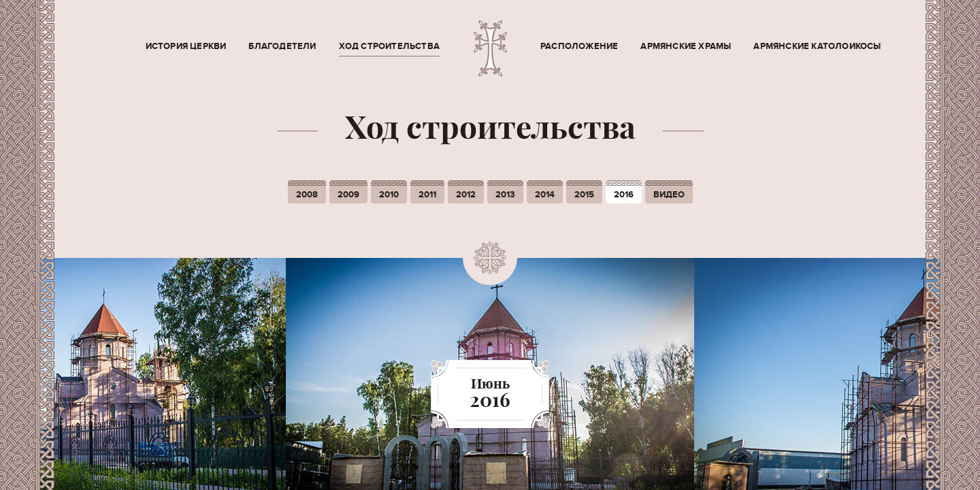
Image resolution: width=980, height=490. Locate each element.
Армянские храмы (686, 46)
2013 (505, 195)
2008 (307, 195)
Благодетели (282, 46)
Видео (669, 195)
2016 (624, 195)
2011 (427, 195)
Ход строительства (389, 46)
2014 (545, 195)
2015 (584, 195)
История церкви (186, 46)
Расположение (579, 46)
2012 (466, 195)
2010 (389, 195)
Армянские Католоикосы (817, 46)
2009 (348, 195)
